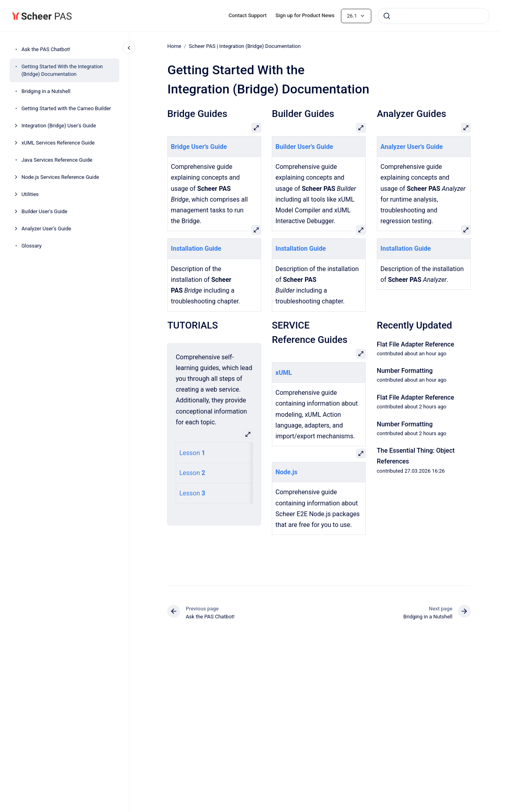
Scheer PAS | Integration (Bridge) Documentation (245, 46)
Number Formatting (405, 371)
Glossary (32, 246)
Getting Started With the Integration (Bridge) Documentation (62, 70)
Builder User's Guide (45, 211)
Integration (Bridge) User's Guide (59, 126)
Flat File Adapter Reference (416, 344)
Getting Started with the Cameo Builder (66, 108)
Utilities (30, 194)
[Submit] (387, 16)
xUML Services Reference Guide (58, 143)
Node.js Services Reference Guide (60, 177)
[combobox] (434, 16)
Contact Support (248, 15)
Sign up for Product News (305, 15)
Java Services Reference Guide (57, 160)
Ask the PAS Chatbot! (46, 49)
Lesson (190, 453)
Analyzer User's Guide (47, 229)
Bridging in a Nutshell (46, 91)
